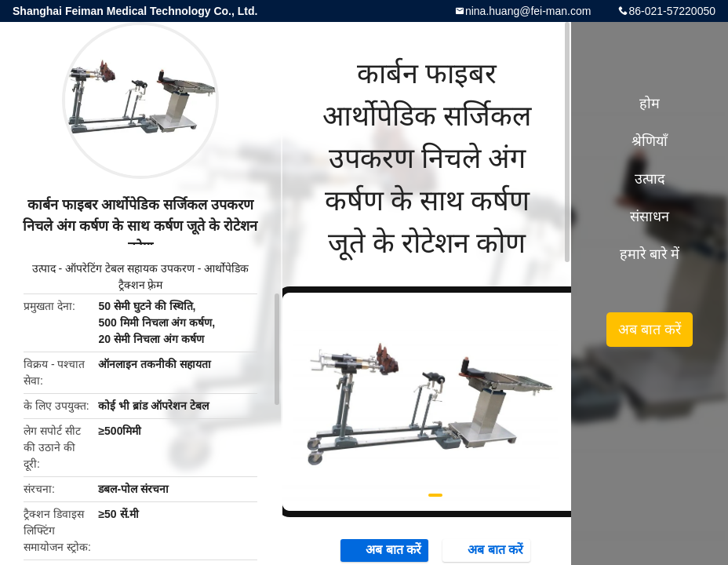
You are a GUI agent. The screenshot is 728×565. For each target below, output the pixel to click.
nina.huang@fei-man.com (528, 11)
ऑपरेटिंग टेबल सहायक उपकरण (130, 268)
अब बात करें (386, 550)
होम (650, 104)
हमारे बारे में (650, 254)
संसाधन (650, 217)
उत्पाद (44, 268)
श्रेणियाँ (650, 141)
